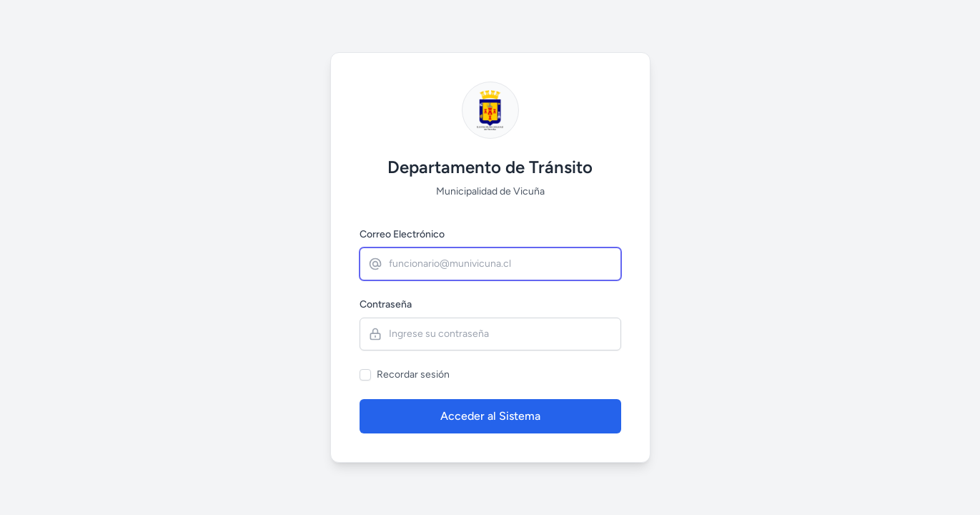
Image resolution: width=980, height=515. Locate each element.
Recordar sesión (413, 374)
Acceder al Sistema (490, 416)
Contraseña (386, 304)
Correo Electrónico (402, 234)
